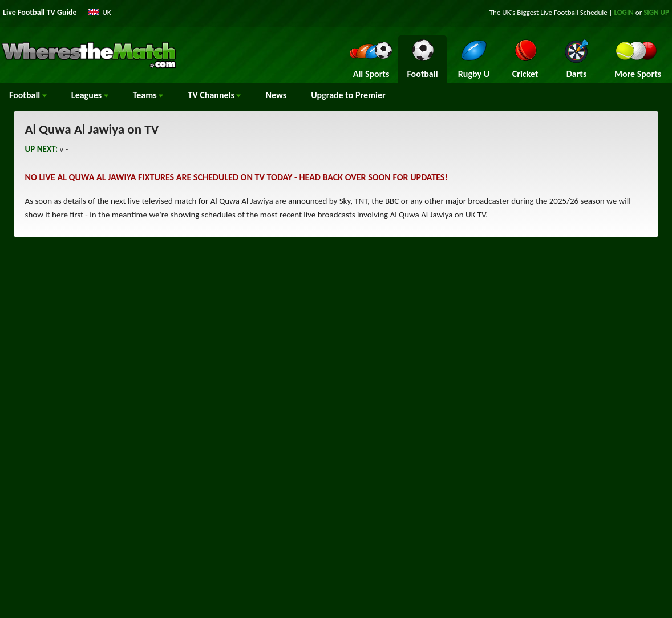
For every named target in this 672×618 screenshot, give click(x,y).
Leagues (90, 95)
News (276, 95)
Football (28, 95)
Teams (148, 95)
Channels (214, 95)
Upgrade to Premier (348, 95)
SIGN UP (656, 12)
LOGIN (624, 12)
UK (107, 12)
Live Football (559, 12)
